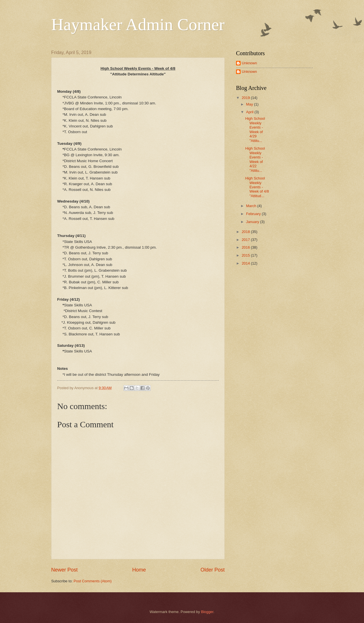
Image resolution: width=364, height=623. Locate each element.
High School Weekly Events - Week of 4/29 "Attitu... (255, 129)
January (253, 222)
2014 (246, 263)
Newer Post (64, 570)
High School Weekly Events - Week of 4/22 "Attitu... (255, 159)
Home (139, 570)
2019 (246, 98)
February (254, 214)
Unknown (249, 63)
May (250, 104)
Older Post (213, 570)
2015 (246, 255)
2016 (246, 247)
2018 (246, 232)
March (252, 206)
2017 (246, 240)
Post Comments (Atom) (93, 581)
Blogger (207, 612)
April (250, 112)
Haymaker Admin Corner (138, 24)
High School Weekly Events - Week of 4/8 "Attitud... (257, 187)
